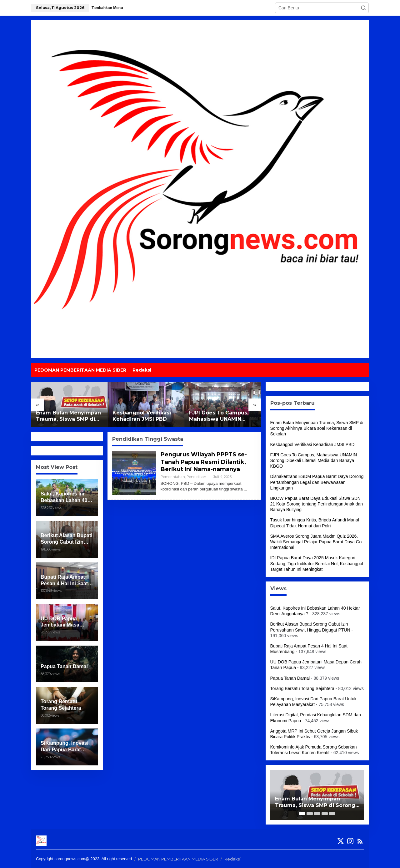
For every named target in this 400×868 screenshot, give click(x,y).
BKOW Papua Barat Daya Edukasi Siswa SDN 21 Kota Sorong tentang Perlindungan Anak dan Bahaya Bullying (317, 504)
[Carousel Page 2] (310, 814)
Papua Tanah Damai (290, 678)
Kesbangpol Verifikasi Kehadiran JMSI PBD (142, 416)
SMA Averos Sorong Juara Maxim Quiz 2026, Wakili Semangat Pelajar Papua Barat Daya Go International (316, 542)
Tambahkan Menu (107, 8)
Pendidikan (196, 477)
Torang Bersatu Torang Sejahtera (302, 688)
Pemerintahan (173, 477)
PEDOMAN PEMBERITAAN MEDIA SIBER (178, 859)
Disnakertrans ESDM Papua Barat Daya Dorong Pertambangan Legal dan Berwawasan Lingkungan (317, 482)
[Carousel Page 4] (325, 814)
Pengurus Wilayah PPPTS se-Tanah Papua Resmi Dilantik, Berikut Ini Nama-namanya (204, 462)
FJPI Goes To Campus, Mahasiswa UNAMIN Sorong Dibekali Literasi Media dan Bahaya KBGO (221, 416)
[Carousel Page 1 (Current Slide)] (302, 814)
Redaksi (232, 859)
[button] (363, 8)
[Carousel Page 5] (332, 814)
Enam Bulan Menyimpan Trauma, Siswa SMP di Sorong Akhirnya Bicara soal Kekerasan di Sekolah (68, 416)
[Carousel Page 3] (317, 814)
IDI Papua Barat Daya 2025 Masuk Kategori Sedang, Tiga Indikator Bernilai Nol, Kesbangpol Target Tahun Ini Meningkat (317, 563)
